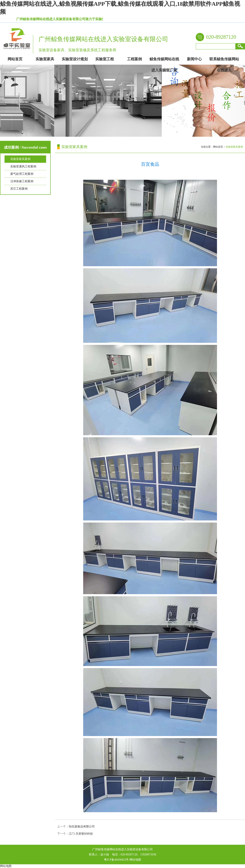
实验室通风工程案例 (23, 166)
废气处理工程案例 (22, 174)
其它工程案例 (19, 189)
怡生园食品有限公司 (82, 827)
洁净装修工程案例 (22, 181)
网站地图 (135, 860)
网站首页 (218, 147)
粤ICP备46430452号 (116, 860)
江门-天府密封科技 (81, 834)
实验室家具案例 (20, 159)
